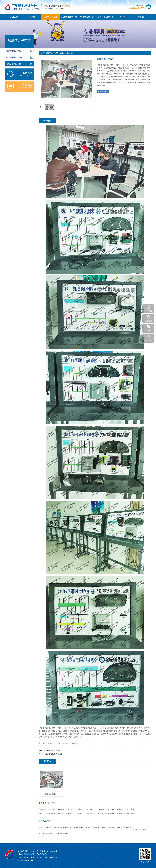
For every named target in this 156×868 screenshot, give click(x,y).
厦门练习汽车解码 (61, 828)
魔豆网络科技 (29, 860)
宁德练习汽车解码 (61, 833)
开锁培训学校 (74, 743)
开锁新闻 (124, 17)
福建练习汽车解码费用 (87, 813)
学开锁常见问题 (87, 17)
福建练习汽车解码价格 (106, 813)
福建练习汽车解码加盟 (47, 813)
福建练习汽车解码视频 (125, 813)
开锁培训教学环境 (69, 17)
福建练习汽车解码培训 (125, 809)
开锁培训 (65, 743)
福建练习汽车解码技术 (106, 809)
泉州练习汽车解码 (108, 828)
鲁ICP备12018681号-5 (48, 857)
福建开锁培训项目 (67, 53)
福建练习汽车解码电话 (47, 809)
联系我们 (142, 17)
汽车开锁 (50, 743)
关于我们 (32, 17)
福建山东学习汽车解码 (54, 751)
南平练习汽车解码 (140, 830)
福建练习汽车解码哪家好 (86, 809)
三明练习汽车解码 (77, 828)
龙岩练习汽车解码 (45, 833)
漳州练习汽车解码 (124, 828)
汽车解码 (58, 743)
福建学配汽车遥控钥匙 (54, 754)
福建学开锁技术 (51, 17)
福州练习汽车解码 (45, 828)
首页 (43, 53)
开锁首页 (14, 17)
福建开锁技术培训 (105, 17)
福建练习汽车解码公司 (66, 809)
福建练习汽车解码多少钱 (67, 813)
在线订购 (103, 92)
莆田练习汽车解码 (93, 828)
